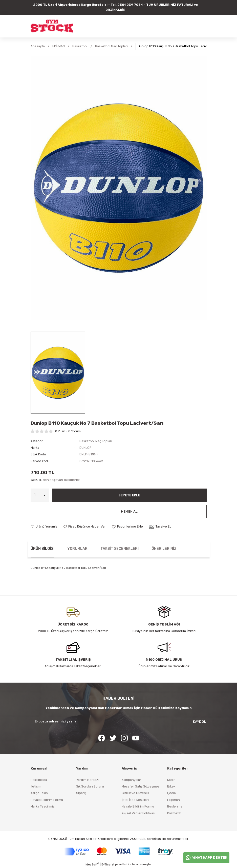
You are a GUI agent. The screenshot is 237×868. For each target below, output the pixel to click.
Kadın (171, 780)
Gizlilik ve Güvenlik (135, 793)
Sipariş (81, 793)
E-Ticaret (108, 864)
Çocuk (172, 793)
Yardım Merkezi (87, 780)
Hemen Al (129, 511)
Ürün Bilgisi (42, 549)
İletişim (36, 786)
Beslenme (175, 806)
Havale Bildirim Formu (47, 800)
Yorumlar (77, 549)
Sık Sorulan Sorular (90, 786)
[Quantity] (40, 495)
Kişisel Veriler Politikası (139, 813)
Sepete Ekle (129, 495)
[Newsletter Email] (119, 721)
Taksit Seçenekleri (120, 549)
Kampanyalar (131, 780)
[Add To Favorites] (127, 527)
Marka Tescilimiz (42, 806)
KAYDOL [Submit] (200, 722)
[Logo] (52, 26)
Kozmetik (174, 813)
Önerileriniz (164, 549)
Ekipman (174, 800)
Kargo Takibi (40, 793)
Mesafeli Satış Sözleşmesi (141, 786)
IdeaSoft (92, 864)
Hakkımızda (39, 780)
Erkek (171, 786)
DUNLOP (85, 448)
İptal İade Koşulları (135, 800)
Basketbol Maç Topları (96, 441)
